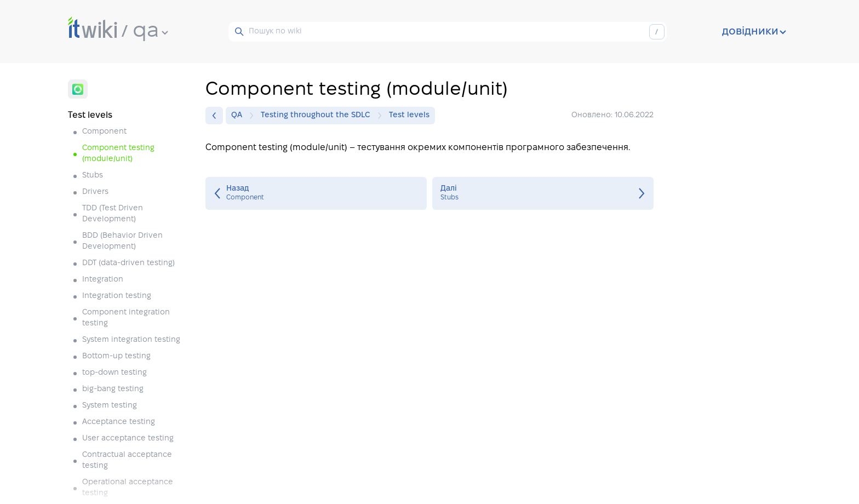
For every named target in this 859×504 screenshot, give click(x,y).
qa (150, 31)
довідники (754, 32)
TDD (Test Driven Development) (113, 214)
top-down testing (114, 373)
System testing (110, 406)
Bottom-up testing (116, 356)
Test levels (409, 115)
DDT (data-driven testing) (128, 263)
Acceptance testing (119, 422)
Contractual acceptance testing (127, 460)
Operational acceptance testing (128, 488)
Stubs (93, 176)
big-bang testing (113, 389)
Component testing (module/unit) (118, 154)
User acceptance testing (128, 439)
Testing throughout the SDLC (318, 116)
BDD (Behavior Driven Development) (122, 241)
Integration (103, 280)
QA (239, 116)
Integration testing (117, 296)
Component (104, 132)
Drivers (95, 192)
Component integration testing (126, 318)
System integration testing (131, 340)
